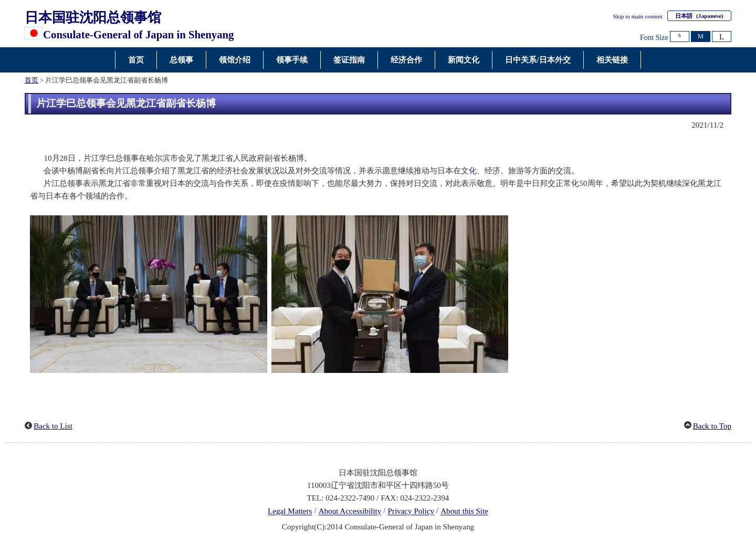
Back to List (53, 426)
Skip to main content (638, 16)
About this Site (464, 512)
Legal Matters (290, 512)
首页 (31, 80)
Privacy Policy (411, 512)
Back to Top (712, 426)
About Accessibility (350, 512)
